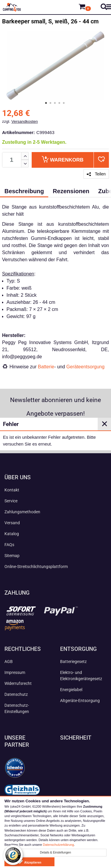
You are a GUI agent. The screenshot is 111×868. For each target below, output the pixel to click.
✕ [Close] (104, 424)
